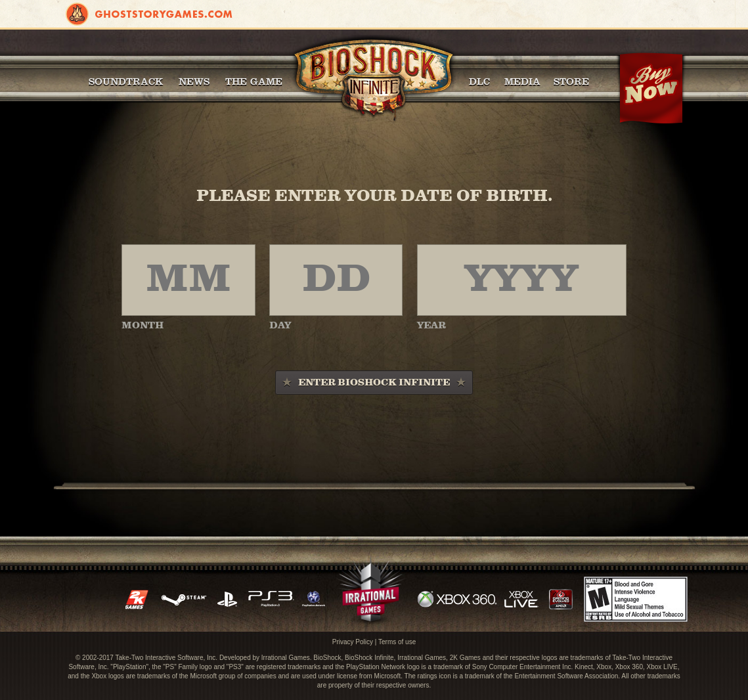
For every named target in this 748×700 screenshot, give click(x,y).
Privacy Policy (353, 642)
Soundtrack (126, 81)
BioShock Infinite (373, 79)
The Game (254, 81)
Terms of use (397, 642)
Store (571, 81)
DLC (479, 81)
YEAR (431, 326)
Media (522, 81)
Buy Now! (651, 89)
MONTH (143, 326)
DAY (280, 326)
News (194, 81)
